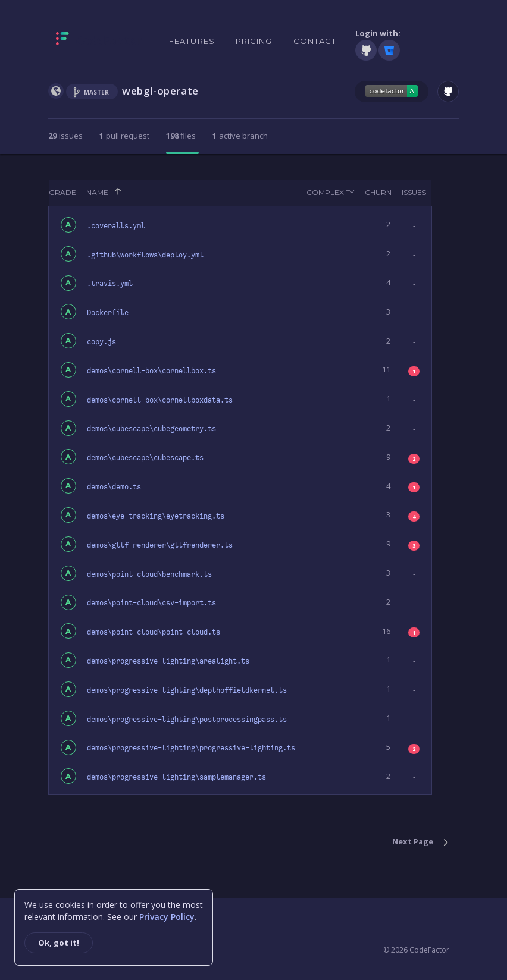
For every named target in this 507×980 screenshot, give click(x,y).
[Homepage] (100, 41)
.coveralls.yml (116, 226)
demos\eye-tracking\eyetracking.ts (156, 516)
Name (97, 192)
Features (192, 41)
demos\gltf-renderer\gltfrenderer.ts (160, 545)
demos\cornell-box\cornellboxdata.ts (160, 400)
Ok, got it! (59, 943)
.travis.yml (110, 284)
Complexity (330, 192)
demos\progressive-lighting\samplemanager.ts (176, 777)
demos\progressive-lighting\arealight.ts (168, 661)
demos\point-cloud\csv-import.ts (151, 603)
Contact (315, 41)
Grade (62, 192)
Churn (378, 192)
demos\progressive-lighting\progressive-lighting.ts (191, 748)
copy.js (101, 342)
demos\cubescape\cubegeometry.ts (151, 429)
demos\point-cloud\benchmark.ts (149, 574)
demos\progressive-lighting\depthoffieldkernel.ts (187, 690)
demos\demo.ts (114, 487)
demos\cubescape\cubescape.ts (145, 458)
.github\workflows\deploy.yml (145, 255)
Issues (414, 192)
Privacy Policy (167, 917)
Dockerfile (108, 313)
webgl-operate (160, 91)
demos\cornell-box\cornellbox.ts (151, 371)
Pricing (254, 41)
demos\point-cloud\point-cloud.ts (154, 632)
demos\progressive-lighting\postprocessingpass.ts (187, 720)
